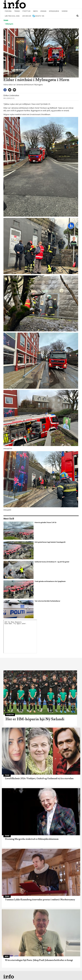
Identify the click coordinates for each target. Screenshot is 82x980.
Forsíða (8, 11)
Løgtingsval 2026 (12, 16)
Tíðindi (17, 11)
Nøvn (35, 11)
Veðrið (65, 11)
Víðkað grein (9, 24)
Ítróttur (26, 11)
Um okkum (27, 16)
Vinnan (43, 11)
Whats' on (40, 16)
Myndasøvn (54, 11)
